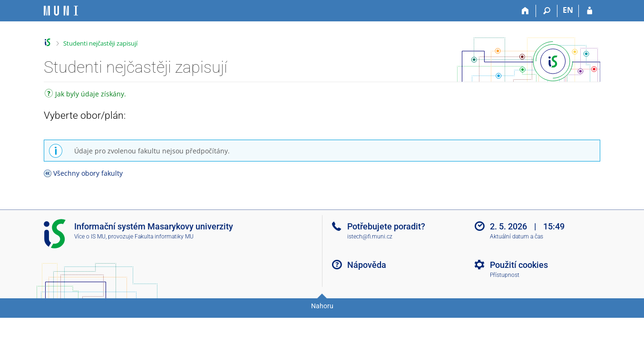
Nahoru (322, 306)
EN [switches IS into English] (568, 10)
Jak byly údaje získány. (85, 95)
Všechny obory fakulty (88, 173)
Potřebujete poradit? (386, 226)
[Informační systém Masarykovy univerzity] (61, 11)
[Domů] (525, 11)
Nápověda (367, 265)
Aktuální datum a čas (517, 237)
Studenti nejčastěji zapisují (100, 43)
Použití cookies (519, 265)
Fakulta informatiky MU (164, 237)
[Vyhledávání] (547, 11)
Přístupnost (505, 275)
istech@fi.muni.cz (370, 237)
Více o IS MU (90, 237)
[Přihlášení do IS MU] (590, 11)
